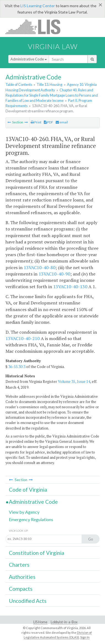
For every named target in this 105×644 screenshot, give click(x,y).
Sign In (85, 637)
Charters (19, 565)
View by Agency (24, 512)
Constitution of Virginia (37, 553)
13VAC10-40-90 (54, 274)
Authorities (22, 577)
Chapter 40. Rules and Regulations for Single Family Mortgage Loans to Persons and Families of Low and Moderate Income (52, 95)
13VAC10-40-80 (40, 267)
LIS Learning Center (38, 6)
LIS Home (40, 622)
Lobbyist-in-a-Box (64, 622)
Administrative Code (29, 59)
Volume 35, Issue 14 (74, 381)
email (62, 122)
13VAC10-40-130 (70, 287)
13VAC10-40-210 (23, 338)
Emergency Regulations (31, 519)
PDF (49, 122)
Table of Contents (19, 84)
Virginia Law (53, 46)
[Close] (100, 5)
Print (36, 122)
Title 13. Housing (49, 84)
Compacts (21, 589)
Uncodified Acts (28, 601)
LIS (36, 27)
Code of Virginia (28, 490)
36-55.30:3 (17, 367)
